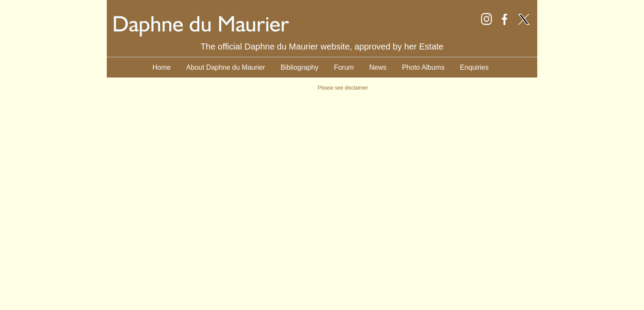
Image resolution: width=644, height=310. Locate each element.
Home (162, 67)
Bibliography (300, 67)
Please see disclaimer (343, 88)
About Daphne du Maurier (226, 67)
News (378, 67)
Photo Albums (423, 67)
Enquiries (474, 67)
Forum (344, 67)
